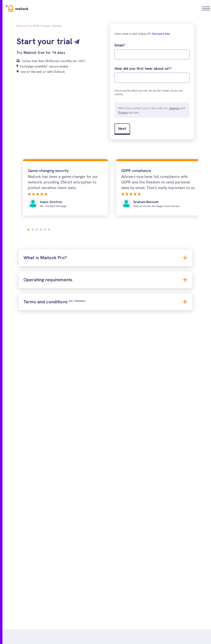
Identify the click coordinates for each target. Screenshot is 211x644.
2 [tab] (33, 230)
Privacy (123, 112)
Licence (174, 108)
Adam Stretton (51, 202)
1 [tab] (28, 230)
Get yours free (161, 34)
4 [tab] (41, 230)
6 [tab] (49, 230)
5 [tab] (45, 230)
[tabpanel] (65, 187)
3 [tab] (37, 230)
